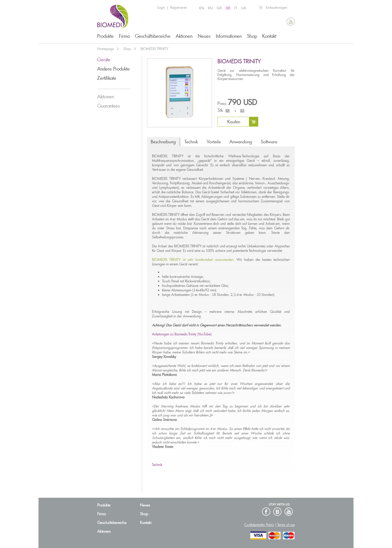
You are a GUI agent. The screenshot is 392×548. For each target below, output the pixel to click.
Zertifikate (107, 78)
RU (210, 8)
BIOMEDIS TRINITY (154, 49)
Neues (204, 36)
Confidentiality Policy (259, 525)
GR (219, 8)
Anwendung (241, 142)
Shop (252, 36)
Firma (124, 36)
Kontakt (269, 36)
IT (236, 8)
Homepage (105, 49)
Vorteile (214, 142)
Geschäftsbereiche (153, 36)
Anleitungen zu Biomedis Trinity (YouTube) (182, 334)
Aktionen (184, 36)
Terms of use (286, 525)
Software (269, 142)
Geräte (104, 60)
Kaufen (234, 122)
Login (161, 8)
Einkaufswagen (276, 8)
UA (244, 8)
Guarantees (108, 106)
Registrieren (179, 8)
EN (202, 8)
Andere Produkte (113, 69)
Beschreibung (163, 142)
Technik (191, 142)
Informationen (229, 36)
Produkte (105, 36)
